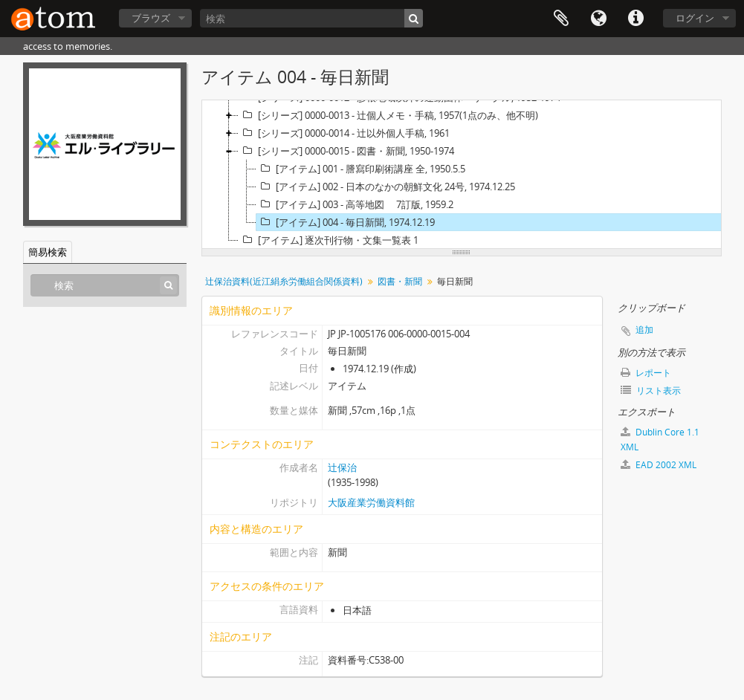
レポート (646, 373)
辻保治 (342, 467)
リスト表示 (651, 390)
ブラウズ (151, 18)
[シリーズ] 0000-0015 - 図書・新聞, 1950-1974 (346, 151)
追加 (644, 330)
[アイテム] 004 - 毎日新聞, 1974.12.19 (346, 222)
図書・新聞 (400, 281)
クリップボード (561, 19)
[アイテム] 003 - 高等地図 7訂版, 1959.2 (355, 204)
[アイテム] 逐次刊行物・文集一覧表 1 (329, 240)
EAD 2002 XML (659, 465)
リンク (635, 19)
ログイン (695, 18)
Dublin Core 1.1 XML (660, 440)
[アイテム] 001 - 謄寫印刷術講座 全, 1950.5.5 (361, 169)
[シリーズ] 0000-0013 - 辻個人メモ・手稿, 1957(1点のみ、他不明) (388, 115)
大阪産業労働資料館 (371, 502)
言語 (598, 19)
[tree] (462, 175)
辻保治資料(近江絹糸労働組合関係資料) (284, 281)
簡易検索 (48, 252)
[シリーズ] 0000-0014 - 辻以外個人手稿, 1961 (344, 133)
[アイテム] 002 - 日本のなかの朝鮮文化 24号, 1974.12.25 (386, 187)
